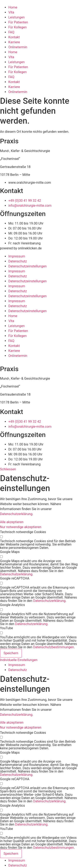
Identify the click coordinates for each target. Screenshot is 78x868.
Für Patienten (18, 22)
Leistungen (16, 17)
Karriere (14, 42)
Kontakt (14, 37)
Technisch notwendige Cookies (23, 532)
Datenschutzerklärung (16, 514)
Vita (11, 12)
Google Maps (10, 552)
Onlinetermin (18, 47)
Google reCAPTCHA (15, 578)
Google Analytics (12, 605)
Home (13, 7)
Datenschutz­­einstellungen (27, 266)
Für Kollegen (17, 27)
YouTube (6, 628)
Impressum (17, 256)
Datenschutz (18, 261)
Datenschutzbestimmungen (53, 647)
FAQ (11, 32)
